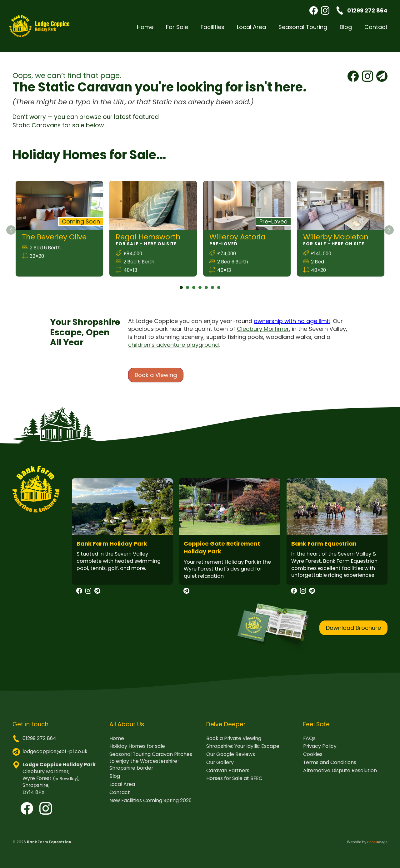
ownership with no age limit (292, 326)
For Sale (177, 30)
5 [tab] (206, 292)
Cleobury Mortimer (263, 333)
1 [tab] (181, 292)
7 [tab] (219, 292)
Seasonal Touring (303, 30)
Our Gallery (220, 767)
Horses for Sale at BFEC (234, 783)
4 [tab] (200, 292)
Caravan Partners (228, 775)
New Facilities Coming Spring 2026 (150, 805)
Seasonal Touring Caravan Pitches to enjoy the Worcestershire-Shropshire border (151, 766)
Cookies (313, 759)
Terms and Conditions (330, 767)
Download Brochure (353, 632)
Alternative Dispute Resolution (340, 775)
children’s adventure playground (173, 349)
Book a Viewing (156, 380)
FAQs (309, 743)
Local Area (251, 30)
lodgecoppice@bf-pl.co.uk (55, 756)
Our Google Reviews (231, 759)
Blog (346, 30)
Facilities (212, 30)
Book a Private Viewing (234, 743)
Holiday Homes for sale (137, 751)
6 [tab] (212, 292)
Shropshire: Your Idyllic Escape (243, 751)
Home (145, 30)
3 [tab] (194, 292)
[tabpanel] (59, 233)
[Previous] (11, 235)
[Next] (389, 235)
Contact (376, 30)
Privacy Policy (320, 751)
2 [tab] (187, 292)
